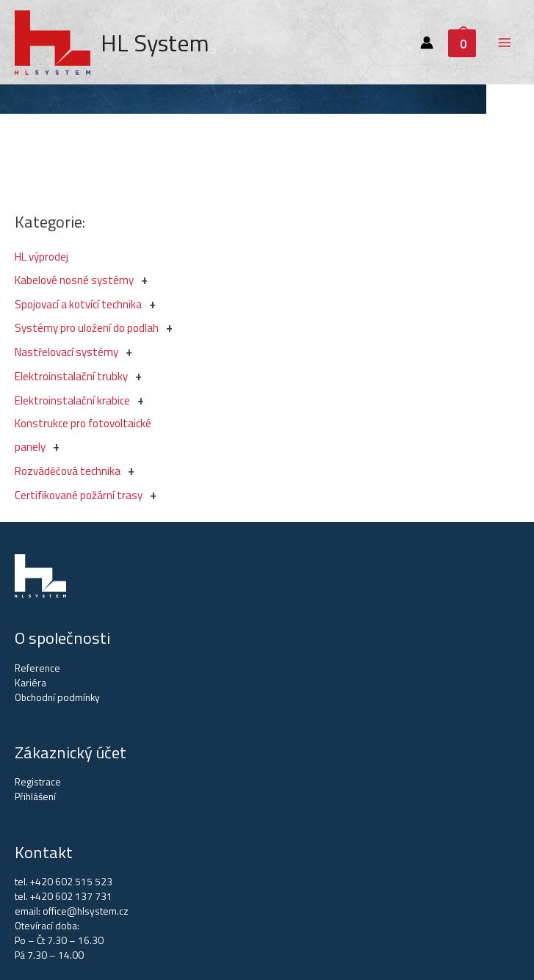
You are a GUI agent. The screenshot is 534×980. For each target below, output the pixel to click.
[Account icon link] (427, 43)
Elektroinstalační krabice (72, 400)
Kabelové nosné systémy (74, 280)
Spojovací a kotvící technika (78, 304)
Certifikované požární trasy (79, 495)
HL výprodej (42, 257)
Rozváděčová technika (68, 471)
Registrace (38, 782)
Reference (37, 668)
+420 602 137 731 (71, 896)
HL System (155, 43)
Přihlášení (35, 796)
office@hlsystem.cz (86, 911)
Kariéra (30, 683)
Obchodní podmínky (57, 697)
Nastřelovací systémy (66, 352)
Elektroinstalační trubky (71, 376)
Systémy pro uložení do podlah (87, 328)
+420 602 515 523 (71, 882)
